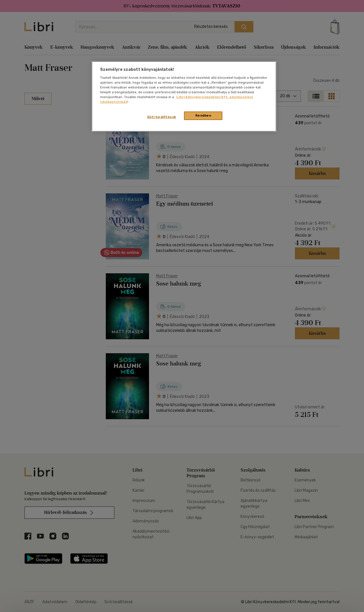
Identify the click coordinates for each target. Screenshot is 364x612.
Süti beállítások (162, 117)
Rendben (203, 115)
